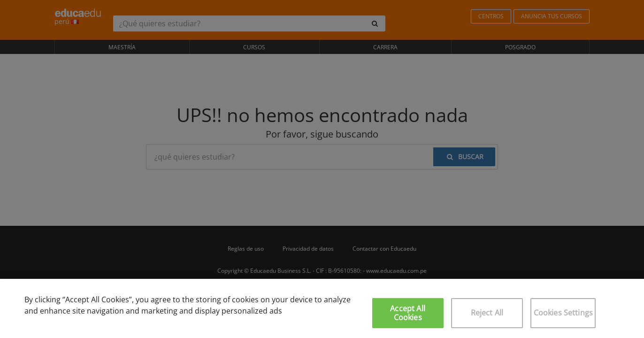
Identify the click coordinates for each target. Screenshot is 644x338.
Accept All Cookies (408, 313)
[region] (322, 308)
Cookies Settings (563, 313)
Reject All (487, 313)
